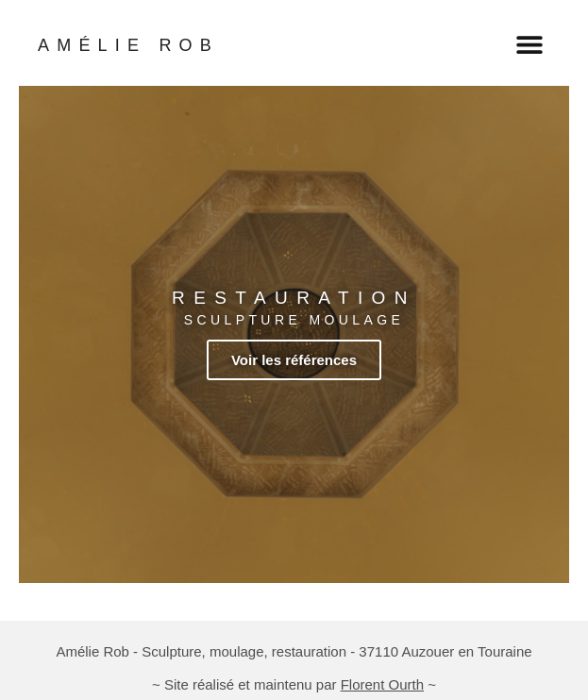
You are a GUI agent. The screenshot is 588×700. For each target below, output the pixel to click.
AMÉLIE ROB (128, 45)
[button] (529, 44)
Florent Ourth (382, 684)
